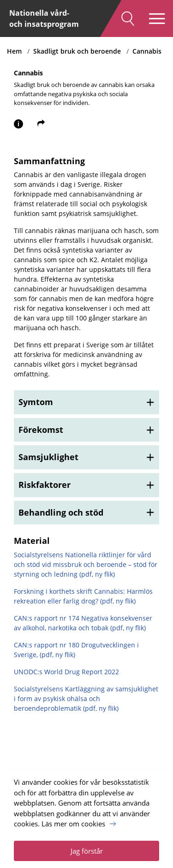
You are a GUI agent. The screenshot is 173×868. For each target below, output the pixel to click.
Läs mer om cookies (73, 824)
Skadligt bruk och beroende (77, 51)
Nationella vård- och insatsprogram (44, 18)
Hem (14, 51)
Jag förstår (87, 851)
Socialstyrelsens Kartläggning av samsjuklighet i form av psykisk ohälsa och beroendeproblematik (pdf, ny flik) (86, 699)
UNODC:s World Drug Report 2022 (66, 672)
